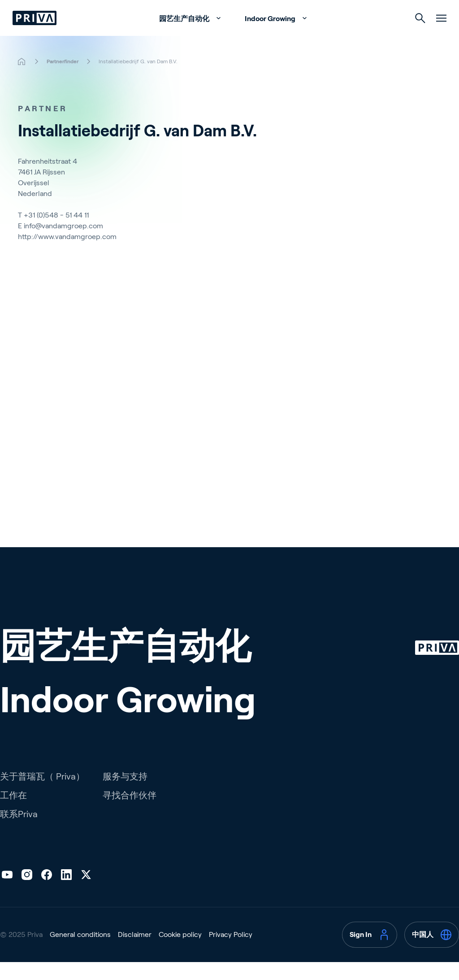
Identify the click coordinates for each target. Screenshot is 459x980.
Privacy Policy (231, 952)
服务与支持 (125, 794)
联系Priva (19, 832)
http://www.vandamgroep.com (67, 255)
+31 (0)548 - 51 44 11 (56, 233)
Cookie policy (180, 952)
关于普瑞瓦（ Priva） (42, 794)
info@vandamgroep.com (63, 244)
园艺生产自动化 (185, 37)
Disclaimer (135, 952)
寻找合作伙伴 (130, 813)
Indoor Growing (271, 37)
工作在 (13, 813)
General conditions (80, 952)
